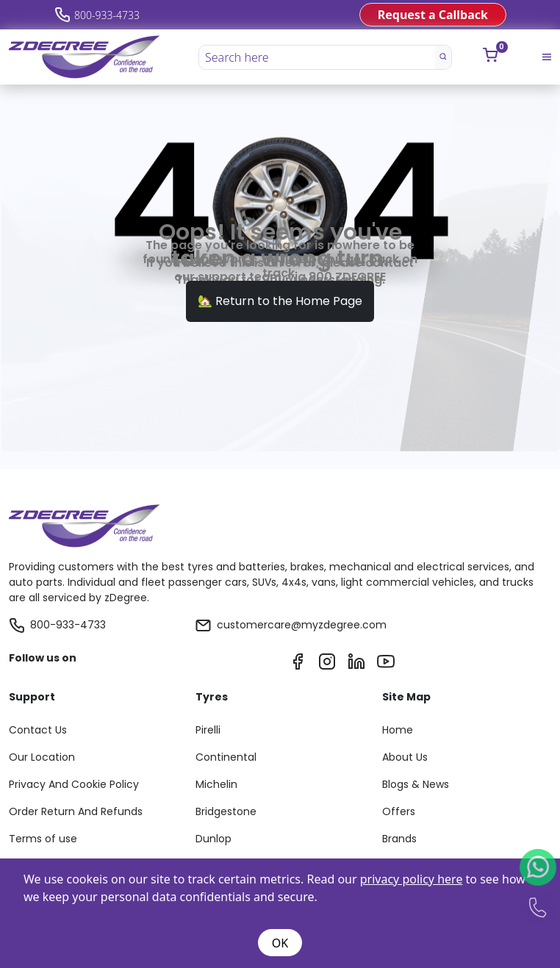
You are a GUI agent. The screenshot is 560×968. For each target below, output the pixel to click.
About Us (405, 757)
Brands (399, 839)
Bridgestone (226, 811)
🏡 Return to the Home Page (280, 301)
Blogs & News (416, 784)
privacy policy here (412, 879)
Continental (226, 757)
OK (280, 943)
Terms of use (43, 839)
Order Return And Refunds (76, 811)
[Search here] (317, 57)
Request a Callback (433, 15)
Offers (399, 811)
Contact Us (38, 730)
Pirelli (208, 730)
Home (398, 730)
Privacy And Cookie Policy (74, 784)
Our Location (42, 757)
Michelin (216, 784)
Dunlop (213, 839)
